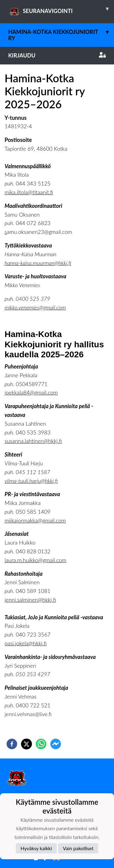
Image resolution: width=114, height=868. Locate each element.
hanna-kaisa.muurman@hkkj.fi (38, 263)
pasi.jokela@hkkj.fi (26, 643)
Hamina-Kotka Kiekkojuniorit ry (61, 32)
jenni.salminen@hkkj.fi (30, 600)
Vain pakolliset (78, 848)
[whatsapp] (41, 744)
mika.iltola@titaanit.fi (29, 192)
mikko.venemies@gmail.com (35, 307)
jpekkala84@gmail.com (31, 392)
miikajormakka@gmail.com (35, 520)
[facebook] (12, 744)
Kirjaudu (57, 55)
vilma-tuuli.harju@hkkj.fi (31, 481)
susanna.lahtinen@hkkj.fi (33, 441)
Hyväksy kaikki (36, 848)
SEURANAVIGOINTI (61, 9)
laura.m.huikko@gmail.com (35, 560)
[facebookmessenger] (56, 744)
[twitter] (26, 744)
